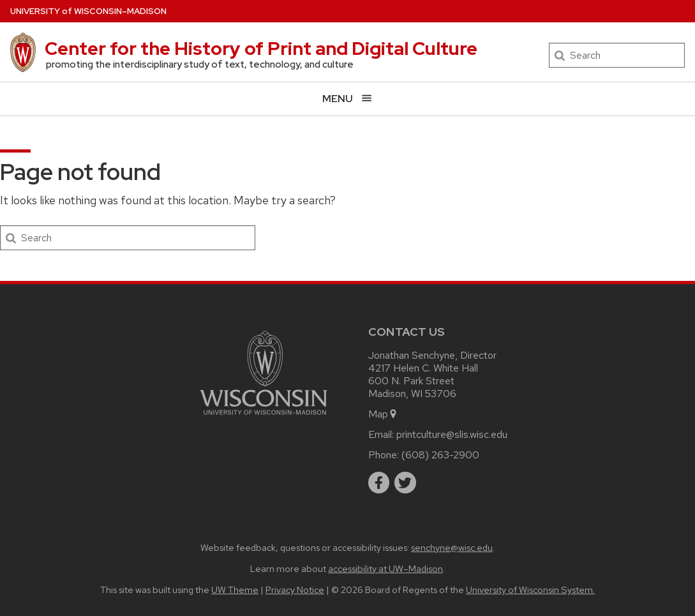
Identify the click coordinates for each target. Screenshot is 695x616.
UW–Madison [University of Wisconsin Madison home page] (88, 11)
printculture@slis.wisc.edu (452, 434)
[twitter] (405, 483)
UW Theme (235, 590)
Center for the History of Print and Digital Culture (261, 49)
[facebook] (379, 483)
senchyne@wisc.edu (452, 547)
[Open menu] (347, 99)
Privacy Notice (295, 590)
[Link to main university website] (264, 417)
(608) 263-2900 (440, 455)
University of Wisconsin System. (530, 590)
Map (383, 414)
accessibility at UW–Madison (385, 568)
